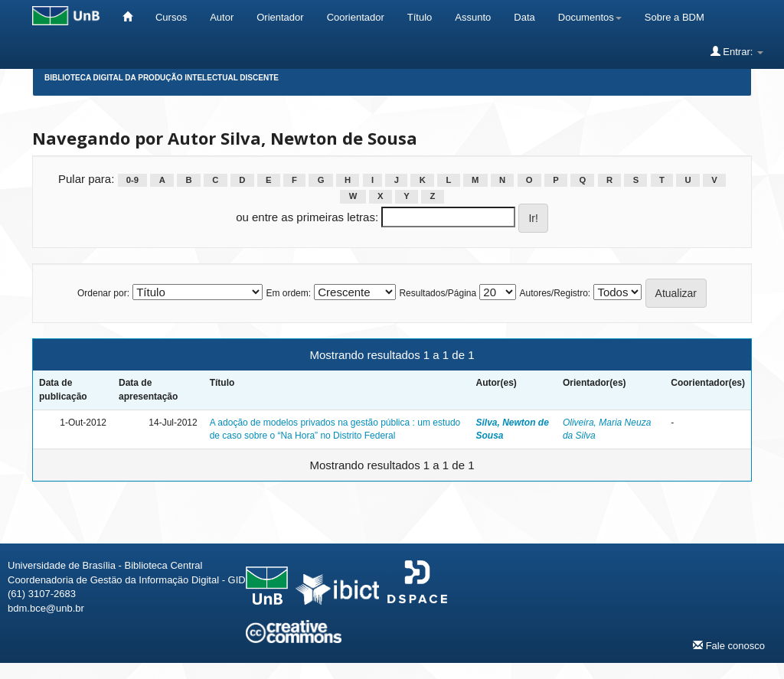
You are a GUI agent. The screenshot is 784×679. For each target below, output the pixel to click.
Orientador (280, 17)
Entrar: (737, 51)
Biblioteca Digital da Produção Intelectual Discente (162, 78)
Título (420, 17)
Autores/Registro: (555, 293)
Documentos (590, 17)
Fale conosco (729, 645)
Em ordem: (288, 293)
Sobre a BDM (675, 17)
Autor (222, 17)
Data (524, 17)
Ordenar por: (103, 293)
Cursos (171, 17)
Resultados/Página (438, 293)
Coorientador (356, 17)
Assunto (473, 17)
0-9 (132, 180)
